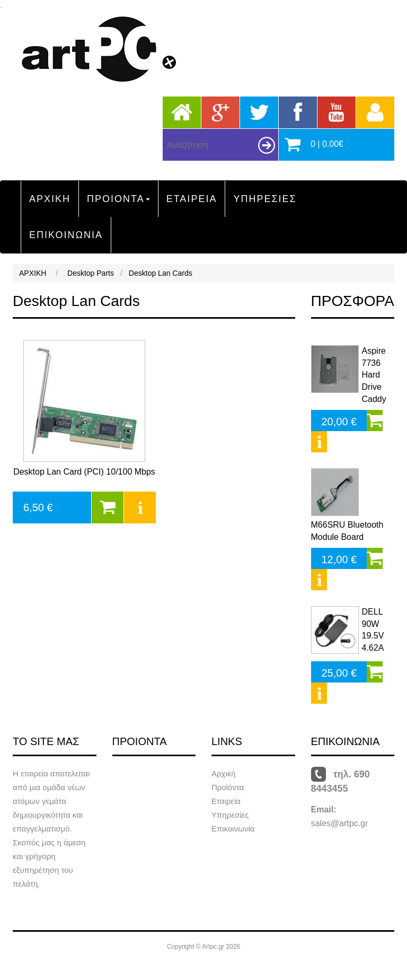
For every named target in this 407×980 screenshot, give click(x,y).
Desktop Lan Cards (161, 273)
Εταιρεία (226, 801)
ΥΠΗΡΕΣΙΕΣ (265, 199)
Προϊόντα (228, 787)
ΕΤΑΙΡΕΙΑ (192, 199)
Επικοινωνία (233, 829)
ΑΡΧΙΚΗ (50, 199)
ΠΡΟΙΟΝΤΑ (118, 199)
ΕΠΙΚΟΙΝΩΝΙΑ (66, 235)
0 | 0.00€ (327, 144)
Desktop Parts (91, 273)
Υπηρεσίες (230, 815)
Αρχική (224, 773)
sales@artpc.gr (340, 823)
